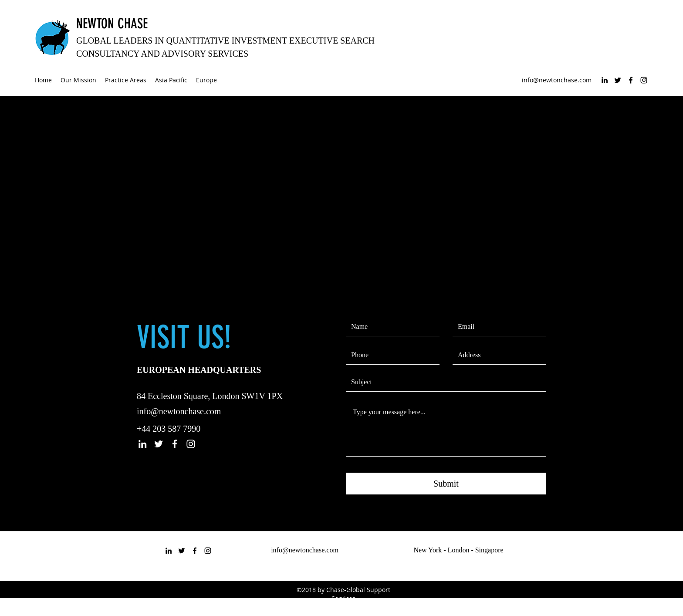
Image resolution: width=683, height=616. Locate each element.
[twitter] (618, 80)
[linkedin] (605, 80)
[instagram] (644, 80)
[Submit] (446, 484)
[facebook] (631, 80)
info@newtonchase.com (557, 80)
